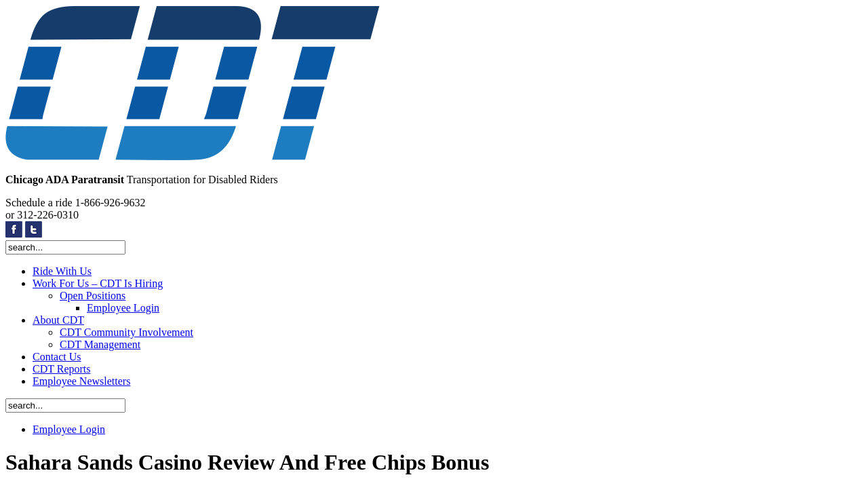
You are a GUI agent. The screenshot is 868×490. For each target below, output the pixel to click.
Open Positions (93, 296)
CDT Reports (61, 369)
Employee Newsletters (81, 381)
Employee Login (123, 308)
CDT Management (100, 344)
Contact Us (57, 357)
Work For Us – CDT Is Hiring (98, 283)
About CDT (58, 320)
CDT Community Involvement (126, 332)
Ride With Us (62, 271)
